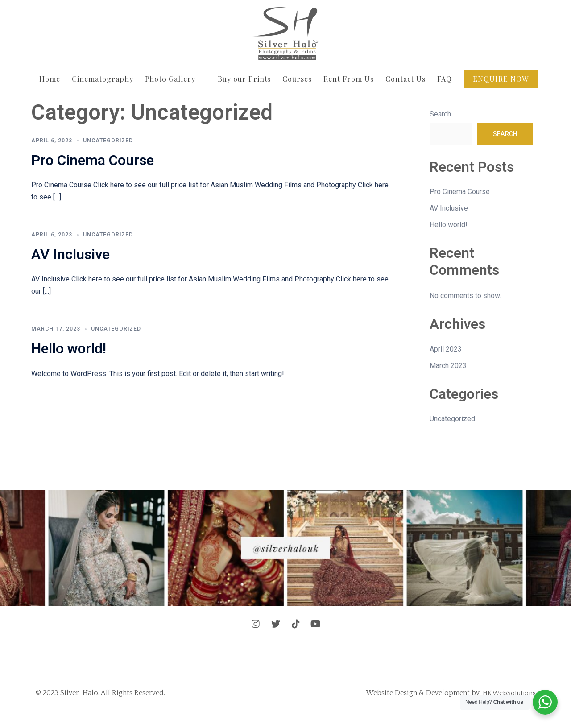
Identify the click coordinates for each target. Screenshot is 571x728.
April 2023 (446, 349)
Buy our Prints (244, 79)
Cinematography (102, 79)
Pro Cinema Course (93, 160)
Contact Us (406, 79)
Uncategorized (108, 141)
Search (440, 114)
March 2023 (448, 366)
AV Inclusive (70, 254)
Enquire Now (501, 79)
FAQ (445, 79)
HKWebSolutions (507, 693)
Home (50, 79)
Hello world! (69, 348)
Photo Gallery (170, 79)
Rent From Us (349, 79)
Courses (297, 79)
